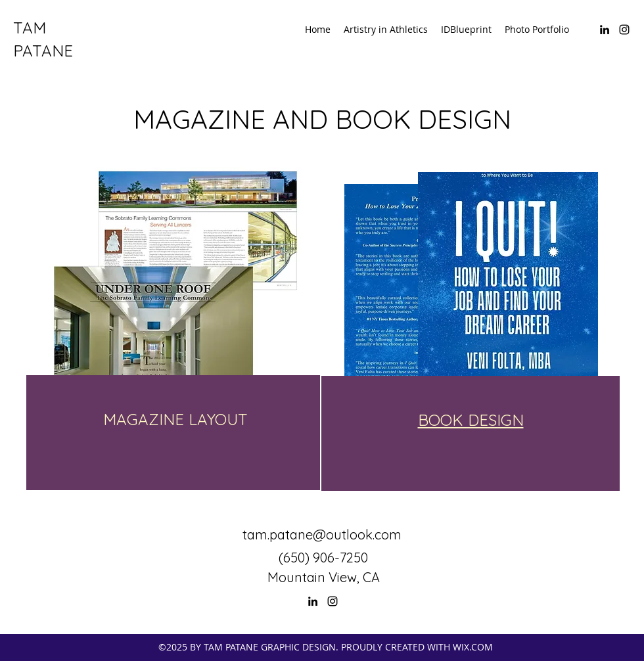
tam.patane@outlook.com (322, 535)
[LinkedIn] (605, 30)
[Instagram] (624, 30)
